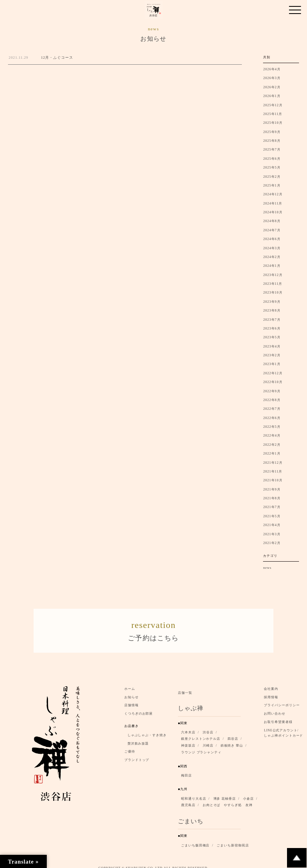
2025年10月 (273, 123)
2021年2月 (272, 543)
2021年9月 (272, 490)
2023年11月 (273, 284)
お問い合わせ (274, 708)
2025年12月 (273, 105)
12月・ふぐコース (57, 58)
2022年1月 (272, 454)
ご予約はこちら (153, 627)
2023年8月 (272, 311)
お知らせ (132, 692)
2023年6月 (272, 329)
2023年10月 (273, 293)
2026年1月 (272, 96)
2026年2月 (272, 87)
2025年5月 (272, 168)
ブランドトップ (137, 754)
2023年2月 (272, 355)
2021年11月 (273, 472)
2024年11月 (273, 204)
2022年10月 (273, 382)
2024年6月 (272, 239)
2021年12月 (273, 463)
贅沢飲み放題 (138, 738)
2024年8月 (272, 221)
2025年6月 (272, 159)
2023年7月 (272, 320)
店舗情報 (132, 700)
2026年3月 (272, 78)
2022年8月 (272, 400)
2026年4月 (272, 69)
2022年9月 (272, 391)
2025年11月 (273, 114)
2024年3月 (272, 248)
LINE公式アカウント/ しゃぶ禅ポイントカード (285, 727)
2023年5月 (272, 337)
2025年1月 (272, 186)
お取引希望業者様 (278, 716)
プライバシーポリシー (282, 700)
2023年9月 (272, 302)
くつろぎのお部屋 (139, 708)
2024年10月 (273, 212)
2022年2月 (272, 445)
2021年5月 (272, 516)
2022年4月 (272, 436)
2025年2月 (272, 177)
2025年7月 (272, 150)
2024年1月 (272, 266)
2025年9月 (272, 132)
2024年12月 (273, 194)
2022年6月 (272, 418)
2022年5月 (272, 427)
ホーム (130, 683)
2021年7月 (272, 507)
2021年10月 (273, 480)
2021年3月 (272, 534)
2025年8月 (272, 141)
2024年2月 (272, 257)
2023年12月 (273, 275)
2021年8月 (272, 498)
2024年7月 (272, 230)
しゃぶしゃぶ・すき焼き (147, 730)
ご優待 (130, 746)
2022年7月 (272, 409)
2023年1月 (272, 364)
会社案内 (271, 683)
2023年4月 (272, 347)
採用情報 (271, 692)
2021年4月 (272, 525)
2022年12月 (273, 373)
